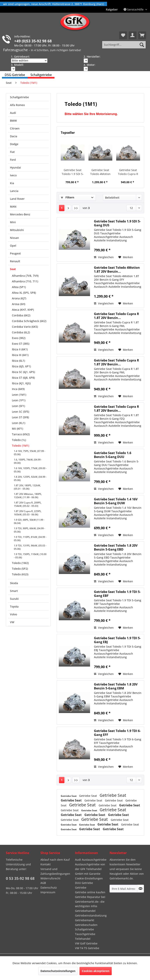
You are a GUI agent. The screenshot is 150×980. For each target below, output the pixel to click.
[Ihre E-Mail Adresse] (123, 889)
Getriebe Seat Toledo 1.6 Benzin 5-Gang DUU (113, 455)
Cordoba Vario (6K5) (25, 327)
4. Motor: (89, 65)
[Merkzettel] (123, 35)
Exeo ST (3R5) (21, 344)
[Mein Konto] (133, 35)
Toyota (14, 606)
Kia (12, 183)
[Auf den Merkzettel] (126, 257)
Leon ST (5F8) (20, 417)
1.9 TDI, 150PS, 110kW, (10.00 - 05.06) (30, 556)
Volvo (13, 614)
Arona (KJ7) (19, 298)
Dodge (14, 144)
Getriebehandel (85, 911)
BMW (13, 121)
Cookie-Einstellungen (89, 878)
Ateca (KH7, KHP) (23, 310)
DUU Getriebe (84, 883)
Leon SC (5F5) (21, 412)
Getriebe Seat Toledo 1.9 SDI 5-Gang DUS (73, 172)
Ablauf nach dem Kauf (55, 860)
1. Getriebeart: (20, 57)
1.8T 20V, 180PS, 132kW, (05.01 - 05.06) (27, 487)
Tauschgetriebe (85, 934)
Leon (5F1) (18, 406)
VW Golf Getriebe (86, 943)
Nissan (14, 238)
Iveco (13, 175)
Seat (13, 269)
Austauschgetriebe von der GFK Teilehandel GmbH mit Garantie (90, 869)
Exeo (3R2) (19, 338)
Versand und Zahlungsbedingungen (55, 871)
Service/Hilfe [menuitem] (134, 9)
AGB (43, 883)
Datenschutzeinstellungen (58, 971)
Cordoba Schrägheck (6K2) (29, 321)
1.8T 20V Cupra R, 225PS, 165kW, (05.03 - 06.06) (28, 513)
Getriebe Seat (69, 796)
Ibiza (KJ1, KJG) (21, 383)
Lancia (14, 191)
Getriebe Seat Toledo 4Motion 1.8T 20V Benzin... (100, 172)
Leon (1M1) (19, 395)
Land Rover (17, 199)
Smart (14, 591)
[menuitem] (112, 9)
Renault (15, 261)
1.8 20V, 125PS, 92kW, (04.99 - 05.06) (30, 478)
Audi (13, 113)
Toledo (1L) (19, 440)
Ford (13, 160)
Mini (13, 222)
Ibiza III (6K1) (20, 355)
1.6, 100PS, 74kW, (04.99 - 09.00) (28, 461)
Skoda (14, 583)
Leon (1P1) (19, 400)
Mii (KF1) (17, 429)
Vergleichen (104, 257)
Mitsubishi (17, 230)
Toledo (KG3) (20, 574)
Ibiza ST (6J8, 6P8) (23, 378)
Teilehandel (83, 939)
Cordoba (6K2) (21, 315)
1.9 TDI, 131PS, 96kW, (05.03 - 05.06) (30, 547)
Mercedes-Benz (20, 214)
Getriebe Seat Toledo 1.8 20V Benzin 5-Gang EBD (116, 547)
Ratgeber (112, 9)
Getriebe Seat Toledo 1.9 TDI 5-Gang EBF (117, 594)
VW (12, 622)
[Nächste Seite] (68, 208)
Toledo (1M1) (21, 446)
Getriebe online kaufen (90, 892)
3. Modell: (17, 65)
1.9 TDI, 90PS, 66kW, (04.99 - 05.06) (29, 530)
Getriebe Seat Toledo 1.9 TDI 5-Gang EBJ (117, 640)
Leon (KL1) (19, 423)
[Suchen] (142, 45)
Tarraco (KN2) (21, 434)
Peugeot (15, 253)
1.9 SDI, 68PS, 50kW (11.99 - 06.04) (29, 521)
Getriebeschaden (86, 925)
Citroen (15, 128)
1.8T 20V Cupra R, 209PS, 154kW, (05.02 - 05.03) (28, 504)
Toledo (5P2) (20, 569)
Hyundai (15, 167)
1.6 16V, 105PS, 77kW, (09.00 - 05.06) (30, 470)
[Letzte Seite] (76, 208)
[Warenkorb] (142, 35)
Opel (13, 246)
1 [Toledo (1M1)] (62, 208)
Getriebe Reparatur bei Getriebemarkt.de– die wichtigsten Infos (90, 902)
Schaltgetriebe (19, 97)
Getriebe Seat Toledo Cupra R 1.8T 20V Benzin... (128, 172)
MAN (13, 207)
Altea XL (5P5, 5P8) (24, 293)
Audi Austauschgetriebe (91, 860)
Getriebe (81, 888)
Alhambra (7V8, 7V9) (25, 276)
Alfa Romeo (17, 105)
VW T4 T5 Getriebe (87, 948)
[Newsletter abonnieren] (141, 889)
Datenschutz (49, 888)
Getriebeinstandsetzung (91, 915)
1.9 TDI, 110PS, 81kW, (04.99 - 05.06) (30, 539)
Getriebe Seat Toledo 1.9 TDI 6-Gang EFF (117, 733)
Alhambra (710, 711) (25, 281)
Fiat (12, 152)
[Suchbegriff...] (124, 45)
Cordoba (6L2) (21, 332)
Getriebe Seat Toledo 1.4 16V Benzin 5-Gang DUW (116, 501)
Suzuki (14, 599)
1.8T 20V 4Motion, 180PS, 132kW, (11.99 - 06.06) (28, 496)
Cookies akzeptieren (96, 971)
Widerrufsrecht (50, 878)
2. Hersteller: (92, 57)
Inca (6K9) (18, 389)
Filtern (68, 197)
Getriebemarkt (85, 920)
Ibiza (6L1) (18, 361)
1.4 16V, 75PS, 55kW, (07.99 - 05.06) (30, 453)
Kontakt (46, 864)
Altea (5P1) (19, 287)
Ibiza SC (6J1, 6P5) (23, 372)
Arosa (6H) (19, 304)
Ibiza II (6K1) (20, 349)
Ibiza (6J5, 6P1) (21, 366)
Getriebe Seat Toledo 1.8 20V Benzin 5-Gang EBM (116, 686)
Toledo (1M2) (20, 563)
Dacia (14, 136)
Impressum (48, 892)
